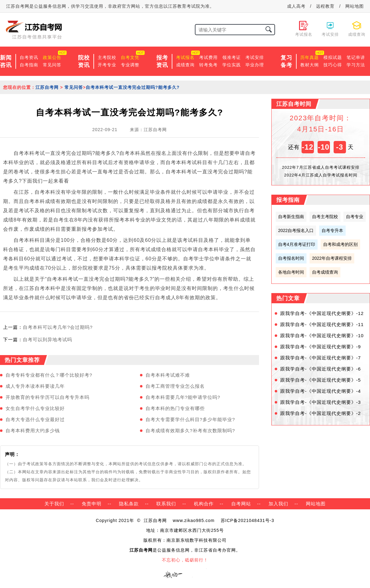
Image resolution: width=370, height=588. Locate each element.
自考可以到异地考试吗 (47, 340)
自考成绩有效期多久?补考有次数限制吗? (190, 431)
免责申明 (92, 504)
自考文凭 (130, 57)
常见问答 (52, 65)
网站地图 (355, 6)
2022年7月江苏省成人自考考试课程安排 (321, 167)
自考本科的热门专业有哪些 (175, 408)
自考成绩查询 (325, 272)
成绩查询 (185, 65)
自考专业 (355, 217)
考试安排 (255, 57)
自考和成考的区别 (340, 244)
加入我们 (278, 504)
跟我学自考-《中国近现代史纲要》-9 (321, 347)
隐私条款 (129, 504)
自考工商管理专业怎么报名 (175, 386)
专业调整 (130, 65)
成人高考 (296, 6)
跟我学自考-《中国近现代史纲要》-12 (322, 313)
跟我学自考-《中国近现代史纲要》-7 (321, 358)
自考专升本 (332, 230)
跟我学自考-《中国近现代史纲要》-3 (321, 402)
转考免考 (208, 65)
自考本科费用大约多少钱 (33, 431)
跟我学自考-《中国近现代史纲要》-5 (321, 380)
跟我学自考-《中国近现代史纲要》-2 (321, 413)
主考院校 (107, 57)
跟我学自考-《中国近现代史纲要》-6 (321, 369)
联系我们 (166, 504)
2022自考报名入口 (296, 230)
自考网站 (241, 504)
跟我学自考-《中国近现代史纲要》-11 (322, 324)
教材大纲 (310, 65)
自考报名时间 (291, 258)
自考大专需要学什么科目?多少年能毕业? (190, 419)
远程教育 (325, 6)
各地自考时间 (291, 272)
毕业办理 (255, 65)
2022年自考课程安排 (332, 258)
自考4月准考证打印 (297, 244)
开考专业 (107, 65)
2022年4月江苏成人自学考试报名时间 (321, 175)
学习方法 (356, 65)
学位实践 (232, 65)
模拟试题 (333, 57)
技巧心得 (333, 65)
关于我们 (54, 504)
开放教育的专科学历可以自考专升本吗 (47, 397)
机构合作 (204, 504)
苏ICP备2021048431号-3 (248, 520)
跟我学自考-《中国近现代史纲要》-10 (322, 335)
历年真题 (310, 57)
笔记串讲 (356, 57)
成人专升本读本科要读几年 (35, 386)
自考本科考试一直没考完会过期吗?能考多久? (133, 87)
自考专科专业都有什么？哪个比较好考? (49, 375)
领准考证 (232, 57)
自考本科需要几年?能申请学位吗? (183, 397)
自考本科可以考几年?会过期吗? (58, 327)
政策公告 (52, 57)
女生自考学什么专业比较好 (35, 408)
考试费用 (208, 57)
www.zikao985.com (194, 520)
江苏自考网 (47, 87)
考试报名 (185, 57)
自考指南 (29, 65)
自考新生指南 (291, 217)
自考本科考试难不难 (168, 375)
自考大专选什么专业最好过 (35, 419)
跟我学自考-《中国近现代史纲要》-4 (321, 391)
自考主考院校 (325, 217)
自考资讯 (29, 57)
